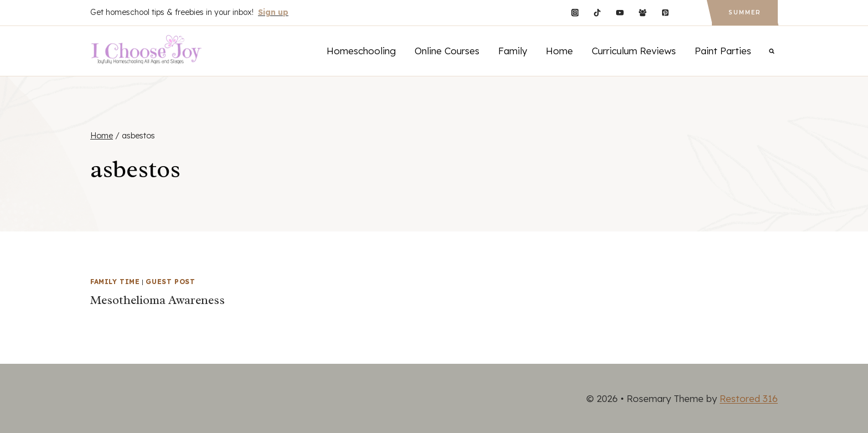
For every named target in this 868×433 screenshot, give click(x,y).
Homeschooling (361, 51)
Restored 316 (749, 398)
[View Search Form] (772, 51)
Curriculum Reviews (634, 51)
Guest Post (170, 282)
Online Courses (447, 51)
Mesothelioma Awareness (157, 300)
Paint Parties (723, 51)
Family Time (115, 282)
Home (559, 51)
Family (513, 51)
